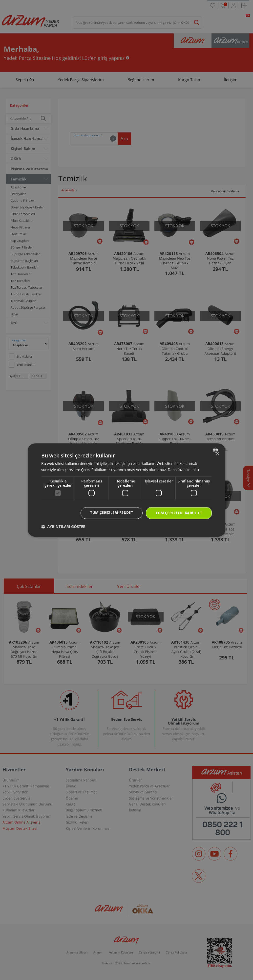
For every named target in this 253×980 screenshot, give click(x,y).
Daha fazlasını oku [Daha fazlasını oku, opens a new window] (183, 470)
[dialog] (126, 490)
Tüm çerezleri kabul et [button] (179, 513)
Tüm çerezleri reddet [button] (112, 513)
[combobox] (216, 450)
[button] (63, 527)
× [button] (217, 454)
